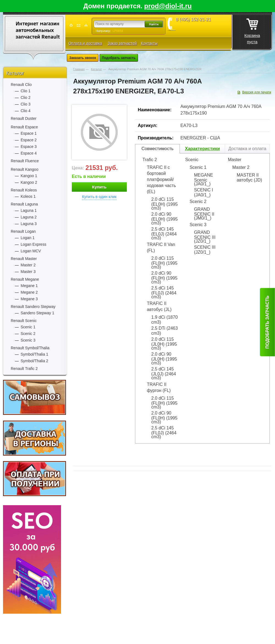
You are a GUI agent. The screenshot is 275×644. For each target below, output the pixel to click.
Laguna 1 (29, 210)
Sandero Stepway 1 (37, 313)
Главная (79, 69)
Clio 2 (26, 98)
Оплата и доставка (85, 43)
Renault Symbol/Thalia (30, 348)
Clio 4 (26, 111)
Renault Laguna (24, 204)
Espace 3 (29, 147)
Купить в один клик (99, 197)
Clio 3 (26, 104)
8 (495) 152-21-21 (193, 20)
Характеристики (202, 149)
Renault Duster (24, 118)
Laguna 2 (29, 217)
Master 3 (28, 272)
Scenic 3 (28, 340)
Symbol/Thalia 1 (34, 354)
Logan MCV (31, 251)
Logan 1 (28, 238)
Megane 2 (29, 292)
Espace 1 (29, 133)
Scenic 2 (28, 334)
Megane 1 (29, 286)
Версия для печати (257, 92)
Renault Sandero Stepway (33, 307)
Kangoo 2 (29, 182)
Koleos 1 (28, 196)
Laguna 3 (29, 224)
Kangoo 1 (29, 176)
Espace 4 (29, 153)
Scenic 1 (28, 327)
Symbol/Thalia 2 (34, 361)
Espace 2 (29, 140)
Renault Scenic (24, 321)
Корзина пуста (252, 29)
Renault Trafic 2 (24, 369)
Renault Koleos (24, 190)
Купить (99, 187)
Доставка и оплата (247, 149)
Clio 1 (26, 91)
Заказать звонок (83, 58)
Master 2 (28, 265)
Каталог (15, 73)
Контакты (149, 43)
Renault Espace (24, 127)
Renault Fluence (25, 161)
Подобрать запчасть (119, 58)
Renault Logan (23, 231)
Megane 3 (29, 299)
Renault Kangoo (24, 169)
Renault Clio (21, 85)
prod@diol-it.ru (168, 6)
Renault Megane (25, 279)
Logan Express (33, 244)
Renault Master (24, 259)
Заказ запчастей (122, 43)
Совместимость (157, 149)
